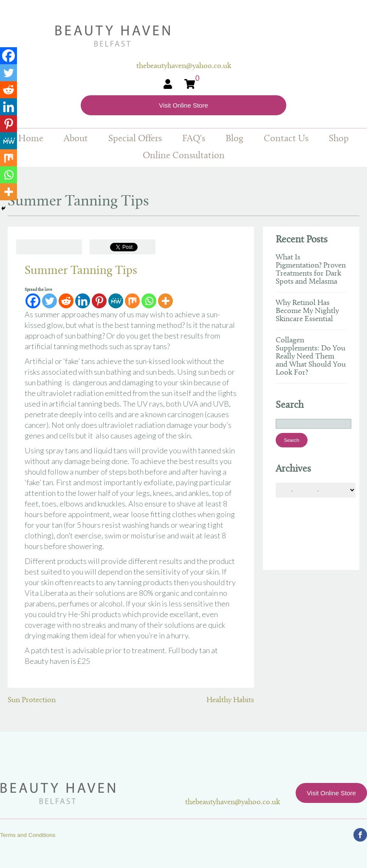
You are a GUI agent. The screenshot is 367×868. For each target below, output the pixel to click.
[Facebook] (33, 301)
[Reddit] (66, 301)
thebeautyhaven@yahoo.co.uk (233, 802)
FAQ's (194, 139)
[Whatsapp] (149, 301)
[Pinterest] (99, 301)
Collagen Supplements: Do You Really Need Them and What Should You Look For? (311, 357)
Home (31, 139)
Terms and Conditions (28, 835)
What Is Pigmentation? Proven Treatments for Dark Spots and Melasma (311, 270)
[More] (165, 301)
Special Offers (135, 139)
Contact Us (286, 139)
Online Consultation (184, 156)
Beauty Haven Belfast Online (184, 36)
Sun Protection (32, 700)
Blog (234, 139)
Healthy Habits (230, 700)
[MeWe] (116, 301)
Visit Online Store (183, 105)
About (76, 139)
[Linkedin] (83, 301)
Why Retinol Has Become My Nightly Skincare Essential (307, 311)
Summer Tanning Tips (81, 271)
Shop (339, 139)
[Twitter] (49, 301)
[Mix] (132, 301)
